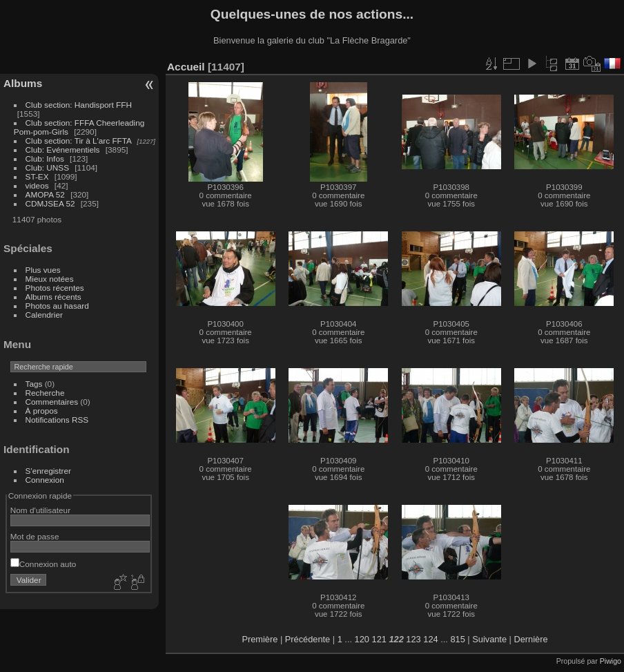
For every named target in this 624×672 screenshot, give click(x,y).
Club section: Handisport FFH (79, 105)
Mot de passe (35, 536)
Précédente (308, 639)
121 (379, 639)
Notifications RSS (57, 420)
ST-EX (37, 176)
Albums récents (53, 297)
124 (430, 639)
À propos (42, 411)
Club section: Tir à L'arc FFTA (79, 141)
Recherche (45, 393)
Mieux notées (50, 279)
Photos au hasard (57, 306)
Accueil (186, 67)
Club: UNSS (47, 167)
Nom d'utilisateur (40, 510)
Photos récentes (55, 288)
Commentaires (52, 402)
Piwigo (611, 661)
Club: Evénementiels (63, 150)
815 (457, 639)
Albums (23, 83)
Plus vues (43, 270)
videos (37, 185)
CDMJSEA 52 (50, 203)
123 (413, 639)
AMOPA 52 (45, 194)
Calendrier (44, 315)
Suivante (489, 639)
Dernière (531, 639)
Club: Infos (45, 159)
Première (260, 639)
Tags (34, 384)
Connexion (45, 480)
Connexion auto (43, 564)
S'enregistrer (48, 471)
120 (362, 639)
